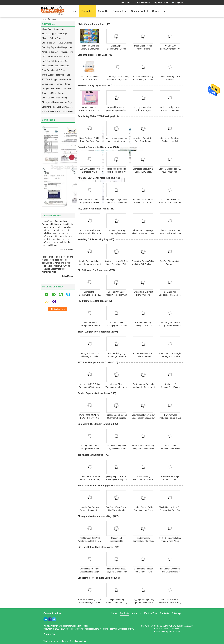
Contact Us (158, 11)
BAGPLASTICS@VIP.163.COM (167, 632)
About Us (103, 11)
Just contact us (79, 641)
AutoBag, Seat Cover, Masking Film (57, 52)
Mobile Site (49, 634)
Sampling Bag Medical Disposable (57, 47)
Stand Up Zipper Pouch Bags (55, 34)
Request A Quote (161, 2)
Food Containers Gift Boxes (54, 70)
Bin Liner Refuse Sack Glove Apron (57, 107)
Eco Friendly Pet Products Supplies (57, 111)
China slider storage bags (69, 626)
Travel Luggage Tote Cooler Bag (56, 75)
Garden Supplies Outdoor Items (56, 84)
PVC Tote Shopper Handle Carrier (57, 79)
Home (73, 11)
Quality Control (139, 11)
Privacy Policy (50, 626)
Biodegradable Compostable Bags (57, 102)
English (179, 2)
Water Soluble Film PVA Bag (54, 98)
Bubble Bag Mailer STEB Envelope (57, 43)
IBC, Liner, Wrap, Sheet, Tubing (55, 57)
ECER (133, 629)
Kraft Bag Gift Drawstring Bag (55, 61)
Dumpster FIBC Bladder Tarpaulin (57, 89)
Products (86, 11)
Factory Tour (120, 11)
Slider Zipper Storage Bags (54, 29)
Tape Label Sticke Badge (53, 93)
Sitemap (176, 613)
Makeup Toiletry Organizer (54, 38)
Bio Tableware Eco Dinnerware (55, 66)
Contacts (165, 613)
